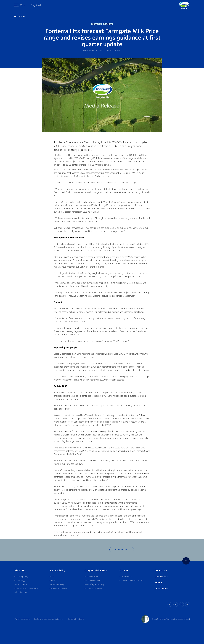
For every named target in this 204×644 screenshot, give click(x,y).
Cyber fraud (161, 589)
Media (158, 583)
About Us (20, 571)
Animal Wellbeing (57, 585)
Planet (52, 577)
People (52, 581)
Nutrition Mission (91, 577)
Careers (124, 571)
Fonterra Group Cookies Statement (49, 619)
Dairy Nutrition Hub (96, 571)
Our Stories (161, 577)
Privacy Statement (22, 619)
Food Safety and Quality (94, 585)
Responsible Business (58, 589)
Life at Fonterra (126, 577)
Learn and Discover (92, 581)
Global (108, 24)
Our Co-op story (21, 577)
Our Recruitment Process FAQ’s (132, 581)
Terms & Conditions (76, 619)
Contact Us (161, 571)
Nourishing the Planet (93, 589)
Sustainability (57, 571)
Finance (96, 24)
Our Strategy (20, 581)
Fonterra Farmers (21, 585)
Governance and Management (27, 589)
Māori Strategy (21, 592)
